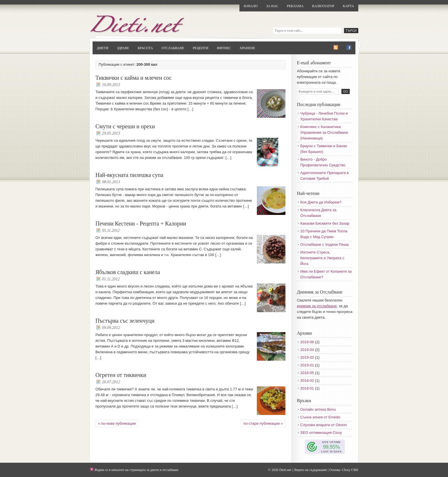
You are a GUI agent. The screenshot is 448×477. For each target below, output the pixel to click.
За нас (272, 6)
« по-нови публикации (117, 423)
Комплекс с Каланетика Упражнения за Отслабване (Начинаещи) (324, 132)
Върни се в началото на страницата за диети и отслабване (137, 470)
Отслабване (173, 48)
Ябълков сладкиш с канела (128, 272)
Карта (348, 6)
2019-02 (307, 357)
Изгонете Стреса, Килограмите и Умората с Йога (322, 258)
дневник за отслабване (317, 306)
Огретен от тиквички (121, 375)
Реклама (295, 6)
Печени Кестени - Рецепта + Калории (141, 223)
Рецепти (200, 48)
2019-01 (307, 365)
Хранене (247, 48)
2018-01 (307, 388)
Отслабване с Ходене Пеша (324, 245)
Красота (145, 48)
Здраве (123, 48)
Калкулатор (323, 6)
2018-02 (307, 381)
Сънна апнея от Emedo (320, 417)
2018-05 (307, 373)
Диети (103, 48)
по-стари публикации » (263, 423)
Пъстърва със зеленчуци (125, 321)
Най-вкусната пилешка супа (129, 175)
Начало (251, 6)
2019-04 (307, 350)
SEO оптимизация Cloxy (321, 433)
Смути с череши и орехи (125, 126)
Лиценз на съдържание (310, 470)
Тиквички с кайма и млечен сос (134, 78)
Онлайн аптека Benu (318, 409)
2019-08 (307, 342)
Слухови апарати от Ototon (324, 425)
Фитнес (224, 48)
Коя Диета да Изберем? (321, 202)
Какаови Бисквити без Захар (325, 223)
